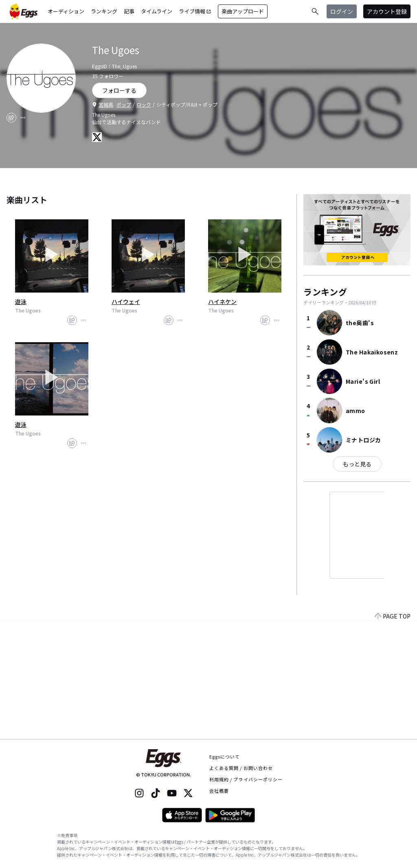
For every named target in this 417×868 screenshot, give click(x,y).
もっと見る (357, 464)
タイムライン (157, 11)
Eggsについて (225, 756)
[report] (23, 118)
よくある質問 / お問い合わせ (241, 768)
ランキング (104, 11)
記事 (129, 11)
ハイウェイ (126, 302)
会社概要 (219, 791)
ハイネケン (222, 302)
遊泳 (21, 302)
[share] (11, 118)
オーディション (66, 11)
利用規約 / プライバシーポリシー (246, 779)
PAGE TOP (393, 734)
